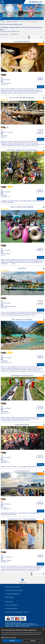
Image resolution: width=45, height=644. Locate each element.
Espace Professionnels (22, 636)
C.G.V (23, 631)
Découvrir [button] (41, 87)
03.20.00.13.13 (35, 2)
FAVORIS (1, 17)
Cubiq (19, 641)
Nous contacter (22, 638)
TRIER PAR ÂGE (14, 34)
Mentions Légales (22, 633)
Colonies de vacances (12, 21)
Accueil (3, 21)
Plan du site (22, 635)
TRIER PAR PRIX (4, 34)
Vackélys (29, 641)
